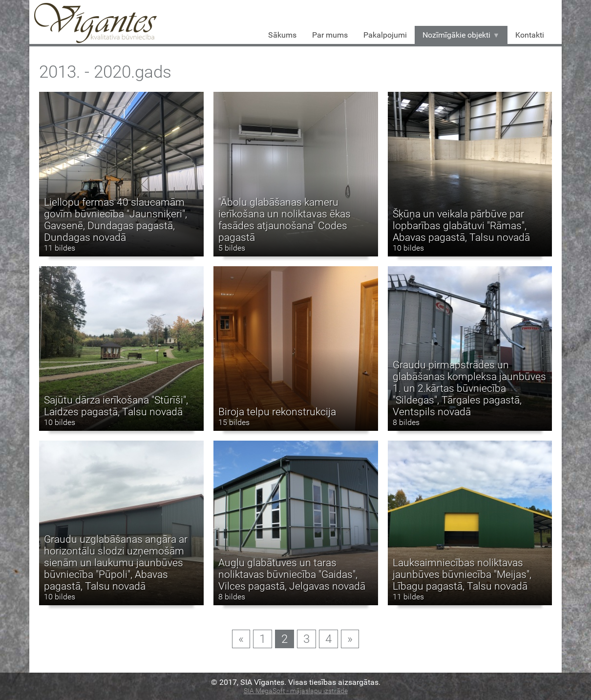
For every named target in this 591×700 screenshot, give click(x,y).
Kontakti (530, 35)
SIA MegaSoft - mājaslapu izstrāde (296, 691)
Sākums (282, 35)
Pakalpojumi (385, 35)
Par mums (330, 35)
